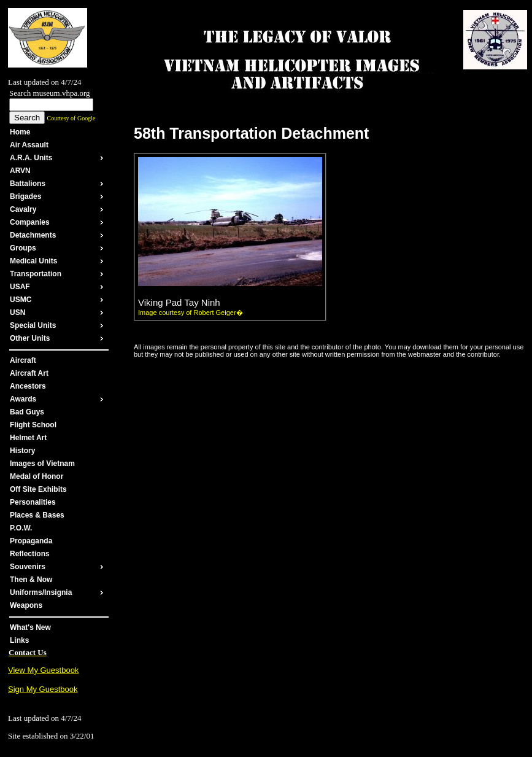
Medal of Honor (37, 476)
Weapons (26, 605)
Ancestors (28, 386)
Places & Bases (37, 515)
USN (17, 313)
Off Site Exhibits (38, 489)
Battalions (28, 184)
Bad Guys (27, 412)
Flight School (33, 425)
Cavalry (23, 209)
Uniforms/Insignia (41, 592)
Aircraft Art (29, 373)
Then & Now (31, 580)
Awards (23, 399)
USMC (21, 300)
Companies (30, 222)
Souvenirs (28, 567)
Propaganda (31, 541)
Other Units (30, 338)
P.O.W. (21, 528)
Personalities (33, 502)
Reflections (30, 554)
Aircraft (23, 360)
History (22, 451)
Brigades (25, 196)
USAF (20, 287)
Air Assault (29, 145)
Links (19, 640)
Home (20, 132)
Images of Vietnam (42, 464)
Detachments (33, 235)
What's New (30, 627)
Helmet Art (28, 438)
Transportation (36, 274)
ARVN (20, 171)
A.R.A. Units (31, 158)
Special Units (33, 325)
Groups (23, 248)
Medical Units (33, 261)
